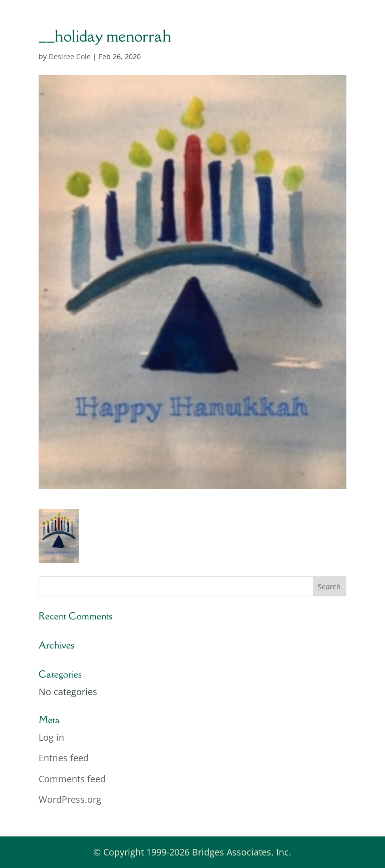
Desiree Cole (70, 56)
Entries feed (64, 758)
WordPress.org (70, 799)
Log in (51, 737)
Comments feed (72, 779)
